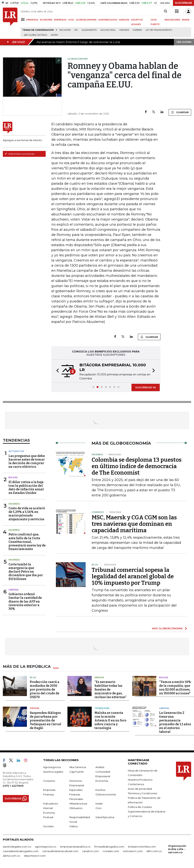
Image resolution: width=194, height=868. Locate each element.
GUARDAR (180, 112)
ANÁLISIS (124, 20)
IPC (76, 30)
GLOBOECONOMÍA (86, 20)
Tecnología (102, 708)
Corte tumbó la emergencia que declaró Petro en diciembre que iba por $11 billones (26, 572)
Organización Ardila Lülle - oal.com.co (177, 849)
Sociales (48, 826)
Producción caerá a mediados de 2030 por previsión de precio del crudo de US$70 (45, 689)
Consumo (49, 781)
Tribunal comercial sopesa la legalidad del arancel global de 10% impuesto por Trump (133, 576)
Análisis (100, 767)
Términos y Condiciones (142, 793)
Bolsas (13, 477)
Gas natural (108, 30)
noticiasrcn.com (133, 851)
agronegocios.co (46, 847)
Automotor (16, 451)
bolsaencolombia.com (142, 847)
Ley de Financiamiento (159, 30)
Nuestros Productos (140, 780)
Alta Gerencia (78, 767)
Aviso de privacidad (140, 789)
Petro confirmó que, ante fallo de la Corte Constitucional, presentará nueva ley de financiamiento (27, 542)
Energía (99, 677)
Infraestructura (78, 804)
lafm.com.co (154, 851)
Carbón (137, 30)
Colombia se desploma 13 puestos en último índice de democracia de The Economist (137, 466)
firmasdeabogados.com (109, 847)
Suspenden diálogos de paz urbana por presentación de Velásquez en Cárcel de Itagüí (45, 720)
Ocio (99, 808)
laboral (14, 590)
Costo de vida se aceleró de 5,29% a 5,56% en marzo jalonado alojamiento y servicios (27, 514)
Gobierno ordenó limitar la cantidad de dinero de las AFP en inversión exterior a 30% (25, 601)
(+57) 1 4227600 (13, 786)
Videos (74, 826)
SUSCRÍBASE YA (146, 387)
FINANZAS (32, 20)
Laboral (164, 708)
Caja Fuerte (77, 772)
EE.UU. (33, 677)
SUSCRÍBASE (183, 3)
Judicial (35, 708)
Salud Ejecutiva (105, 817)
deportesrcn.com (35, 856)
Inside (99, 804)
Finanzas (48, 794)
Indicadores (50, 804)
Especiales (76, 790)
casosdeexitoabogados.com (21, 851)
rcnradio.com (111, 851)
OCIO (71, 20)
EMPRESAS (60, 20)
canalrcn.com (90, 851)
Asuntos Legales (53, 772)
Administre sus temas (20, 154)
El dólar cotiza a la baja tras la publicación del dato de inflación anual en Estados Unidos (26, 488)
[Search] (165, 11)
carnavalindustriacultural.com (60, 851)
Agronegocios (52, 767)
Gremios (124, 30)
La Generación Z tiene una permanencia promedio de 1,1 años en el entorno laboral (175, 722)
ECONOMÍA (46, 20)
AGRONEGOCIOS (108, 20)
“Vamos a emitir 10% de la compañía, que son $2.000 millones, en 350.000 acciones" (175, 688)
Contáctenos (136, 784)
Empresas (49, 790)
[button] (56, 371)
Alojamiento (89, 30)
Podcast (48, 817)
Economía (102, 781)
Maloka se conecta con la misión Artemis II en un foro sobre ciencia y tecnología (110, 720)
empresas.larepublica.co (75, 847)
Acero (54, 35)
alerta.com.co (11, 856)
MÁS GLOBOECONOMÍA (167, 628)
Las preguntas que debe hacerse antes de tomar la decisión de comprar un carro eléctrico (27, 461)
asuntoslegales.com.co (17, 847)
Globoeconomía (106, 794)
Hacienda (14, 504)
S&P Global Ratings (35, 35)
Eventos (100, 790)
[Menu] (23, 19)
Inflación (65, 30)
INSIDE (186, 20)
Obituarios (76, 808)
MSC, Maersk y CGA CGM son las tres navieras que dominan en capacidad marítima (134, 524)
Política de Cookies (140, 807)
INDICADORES (172, 20)
